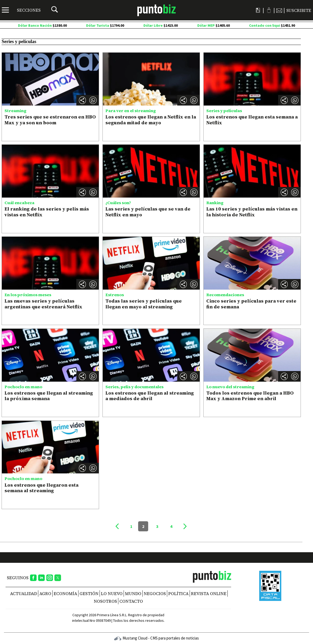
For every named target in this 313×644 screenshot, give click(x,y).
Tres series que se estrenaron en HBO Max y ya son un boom (50, 120)
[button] (93, 100)
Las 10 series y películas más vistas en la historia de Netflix (252, 212)
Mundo (133, 593)
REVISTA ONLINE (209, 593)
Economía (65, 593)
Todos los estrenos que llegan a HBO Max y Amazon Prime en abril (250, 396)
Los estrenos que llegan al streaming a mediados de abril (150, 396)
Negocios (155, 593)
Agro (45, 593)
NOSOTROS (105, 601)
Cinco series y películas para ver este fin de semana (251, 304)
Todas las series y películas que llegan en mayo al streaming (144, 304)
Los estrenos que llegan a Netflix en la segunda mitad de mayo (151, 120)
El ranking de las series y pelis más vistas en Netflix (47, 212)
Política (178, 593)
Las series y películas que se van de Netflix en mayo (148, 212)
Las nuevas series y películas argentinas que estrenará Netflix (43, 304)
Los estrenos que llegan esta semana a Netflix (252, 120)
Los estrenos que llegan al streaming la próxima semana (49, 396)
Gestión (89, 593)
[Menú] (21, 10)
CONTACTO (131, 601)
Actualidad (24, 593)
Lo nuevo (112, 593)
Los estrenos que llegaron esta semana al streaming (41, 488)
